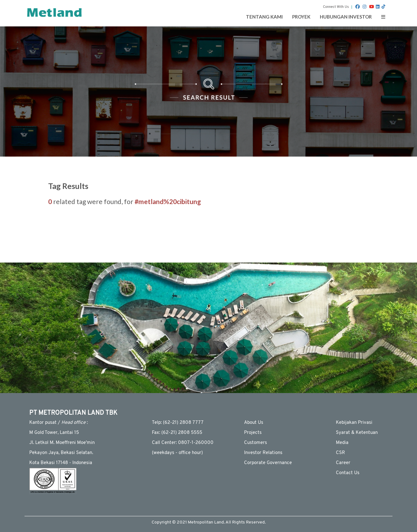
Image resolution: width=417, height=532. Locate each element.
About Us (254, 423)
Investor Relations (263, 453)
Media (342, 443)
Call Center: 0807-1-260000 (183, 443)
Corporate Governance (268, 463)
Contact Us (348, 473)
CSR (340, 453)
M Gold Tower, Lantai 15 (54, 433)
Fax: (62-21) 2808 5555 (177, 433)
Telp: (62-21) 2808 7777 (178, 423)
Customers (256, 443)
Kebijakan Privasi (354, 423)
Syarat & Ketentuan (357, 433)
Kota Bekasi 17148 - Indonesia (61, 463)
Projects (253, 433)
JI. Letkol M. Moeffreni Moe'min (62, 443)
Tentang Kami (264, 17)
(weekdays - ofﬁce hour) (177, 453)
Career (343, 463)
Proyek (301, 17)
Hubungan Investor (346, 17)
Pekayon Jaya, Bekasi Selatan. (61, 453)
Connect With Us (336, 7)
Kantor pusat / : (58, 423)
